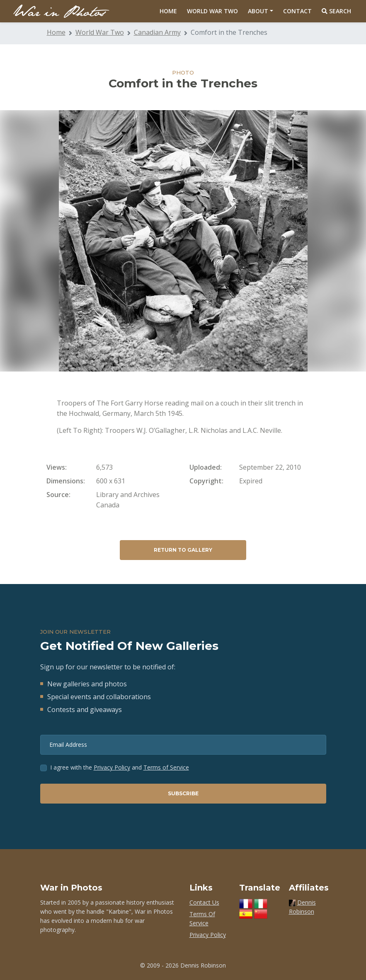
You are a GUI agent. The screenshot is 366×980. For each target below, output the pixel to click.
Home (168, 11)
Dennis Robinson (203, 965)
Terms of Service (166, 767)
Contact (297, 11)
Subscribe (183, 793)
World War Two (212, 11)
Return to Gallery (183, 550)
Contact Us (204, 902)
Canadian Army (157, 32)
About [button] (258, 11)
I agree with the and (120, 767)
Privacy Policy (112, 767)
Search (336, 11)
